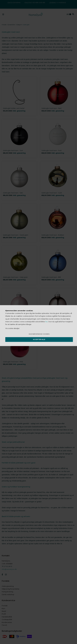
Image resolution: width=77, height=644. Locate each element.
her (47, 322)
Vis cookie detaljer (12, 328)
